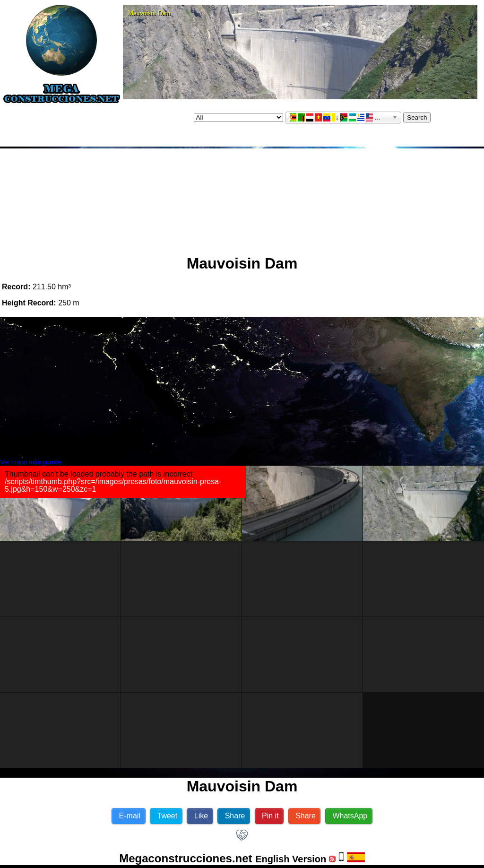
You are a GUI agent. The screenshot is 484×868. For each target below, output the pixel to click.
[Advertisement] (242, 198)
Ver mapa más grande (31, 462)
